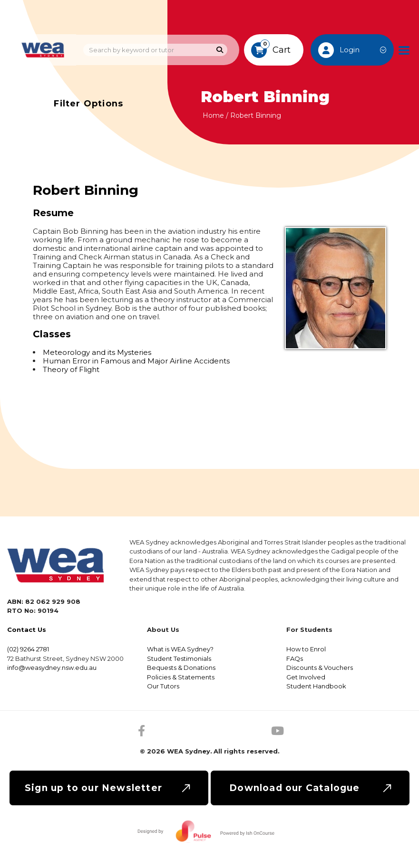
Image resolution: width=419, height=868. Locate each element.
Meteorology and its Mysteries (97, 352)
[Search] (220, 50)
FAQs (295, 658)
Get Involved (306, 677)
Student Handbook (316, 686)
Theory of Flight (71, 369)
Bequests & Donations (181, 668)
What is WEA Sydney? (180, 649)
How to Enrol (306, 649)
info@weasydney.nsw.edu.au (52, 668)
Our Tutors (163, 686)
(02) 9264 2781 (28, 649)
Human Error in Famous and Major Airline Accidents (136, 361)
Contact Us (27, 630)
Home (213, 115)
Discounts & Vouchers (320, 668)
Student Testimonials (179, 658)
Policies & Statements (181, 677)
